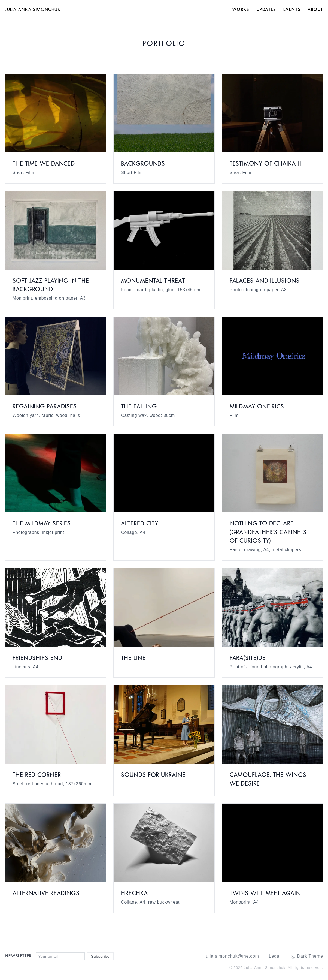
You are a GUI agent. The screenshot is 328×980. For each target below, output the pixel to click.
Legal (275, 956)
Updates (266, 10)
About (315, 10)
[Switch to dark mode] (307, 956)
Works (241, 10)
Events (292, 10)
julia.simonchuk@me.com (232, 956)
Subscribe (100, 956)
